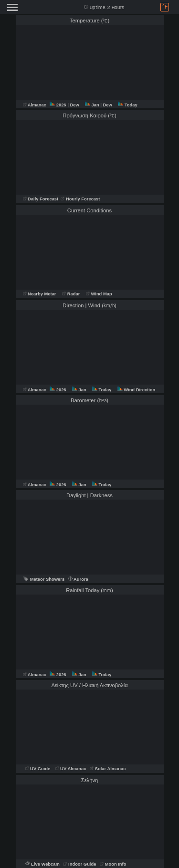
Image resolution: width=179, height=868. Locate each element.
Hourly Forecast (80, 199)
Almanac (35, 105)
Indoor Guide (80, 864)
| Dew (74, 105)
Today (127, 105)
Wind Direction (136, 390)
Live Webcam (43, 864)
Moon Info (113, 864)
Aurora (78, 579)
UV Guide (38, 769)
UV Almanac (71, 769)
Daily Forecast (41, 199)
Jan (93, 105)
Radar (71, 294)
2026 (58, 105)
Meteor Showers (44, 579)
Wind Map (99, 294)
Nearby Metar (40, 294)
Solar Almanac (108, 769)
